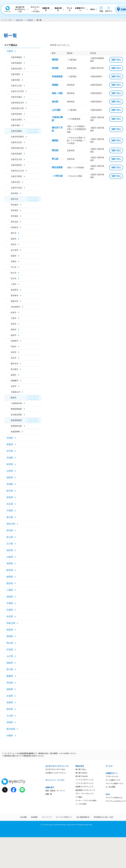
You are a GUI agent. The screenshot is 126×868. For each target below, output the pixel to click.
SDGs (108, 794)
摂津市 (14, 352)
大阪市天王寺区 (17, 91)
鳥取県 (10, 630)
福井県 (10, 550)
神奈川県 (11, 524)
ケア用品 (79, 797)
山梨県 (10, 557)
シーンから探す (81, 804)
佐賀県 (10, 696)
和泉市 (14, 324)
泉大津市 (14, 250)
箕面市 (14, 330)
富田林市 (14, 296)
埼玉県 (10, 504)
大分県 (10, 716)
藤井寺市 (14, 364)
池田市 (14, 239)
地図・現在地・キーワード (55, 791)
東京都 (10, 517)
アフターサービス (112, 776)
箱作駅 (55, 102)
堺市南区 (14, 216)
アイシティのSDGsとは (114, 797)
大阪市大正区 (16, 86)
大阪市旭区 (15, 125)
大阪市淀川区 (16, 159)
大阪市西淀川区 (17, 103)
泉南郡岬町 (15, 432)
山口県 (10, 656)
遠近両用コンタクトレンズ (85, 790)
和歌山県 (11, 623)
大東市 (14, 318)
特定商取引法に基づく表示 (104, 817)
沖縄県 (10, 736)
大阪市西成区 (16, 154)
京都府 (10, 603)
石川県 (10, 544)
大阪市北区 (15, 182)
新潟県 (10, 530)
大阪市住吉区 (16, 142)
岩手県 (10, 451)
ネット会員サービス (113, 780)
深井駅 (55, 68)
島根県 (10, 636)
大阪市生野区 (16, 120)
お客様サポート (112, 773)
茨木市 (14, 278)
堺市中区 (14, 199)
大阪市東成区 (16, 114)
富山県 (10, 537)
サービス (109, 766)
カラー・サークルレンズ (84, 793)
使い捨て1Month (82, 776)
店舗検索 (30, 20)
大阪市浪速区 (16, 97)
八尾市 (14, 284)
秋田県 (10, 464)
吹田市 (14, 244)
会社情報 (23, 817)
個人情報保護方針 (83, 817)
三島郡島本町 (16, 403)
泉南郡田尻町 (16, 426)
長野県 (10, 564)
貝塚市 (14, 261)
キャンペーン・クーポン (55, 780)
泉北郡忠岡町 (16, 415)
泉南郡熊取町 (16, 420)
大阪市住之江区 (17, 171)
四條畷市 (14, 381)
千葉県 (10, 511)
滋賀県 (10, 597)
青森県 (10, 444)
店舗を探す (19, 20)
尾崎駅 (55, 85)
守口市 (14, 267)
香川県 (10, 669)
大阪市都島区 (16, 57)
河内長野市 (15, 307)
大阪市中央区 (16, 188)
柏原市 (14, 335)
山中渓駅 (56, 110)
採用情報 (34, 817)
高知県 (10, 683)
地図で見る (116, 60)
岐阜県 (10, 570)
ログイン (109, 11)
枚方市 (14, 273)
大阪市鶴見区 (16, 165)
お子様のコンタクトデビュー (56, 773)
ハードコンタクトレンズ (84, 780)
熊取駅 (55, 60)
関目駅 (55, 150)
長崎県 (10, 702)
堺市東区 (14, 205)
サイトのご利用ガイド (64, 817)
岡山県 (10, 643)
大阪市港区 (15, 80)
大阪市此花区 (16, 69)
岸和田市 (14, 227)
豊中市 (14, 233)
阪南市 (14, 398)
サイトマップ (47, 817)
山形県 (10, 471)
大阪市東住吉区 (17, 148)
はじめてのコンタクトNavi (55, 769)
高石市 (14, 358)
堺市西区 (14, 210)
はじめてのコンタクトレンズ (57, 766)
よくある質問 (110, 787)
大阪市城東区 (16, 131)
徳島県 (10, 663)
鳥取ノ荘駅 (57, 93)
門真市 (14, 347)
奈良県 (10, 616)
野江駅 (55, 159)
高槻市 (14, 256)
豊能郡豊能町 (16, 409)
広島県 (10, 650)
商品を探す (80, 766)
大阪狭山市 (15, 392)
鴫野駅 (55, 141)
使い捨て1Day (81, 769)
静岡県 (10, 577)
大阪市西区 (15, 74)
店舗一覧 (49, 794)
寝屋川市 (14, 301)
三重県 (10, 590)
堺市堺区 (14, 193)
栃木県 (10, 491)
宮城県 (10, 458)
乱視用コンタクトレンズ (84, 786)
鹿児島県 (11, 729)
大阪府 (10, 51)
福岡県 (10, 689)
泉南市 (14, 375)
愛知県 (10, 583)
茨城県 (10, 484)
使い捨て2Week (81, 773)
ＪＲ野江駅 (57, 176)
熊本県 (10, 709)
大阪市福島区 (16, 63)
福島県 (10, 477)
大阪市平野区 (16, 176)
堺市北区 (14, 222)
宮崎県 (10, 722)
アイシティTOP (7, 20)
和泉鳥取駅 (57, 77)
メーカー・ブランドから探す (86, 800)
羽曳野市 (14, 341)
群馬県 (10, 497)
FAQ (101, 11)
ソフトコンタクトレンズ (84, 783)
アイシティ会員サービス (114, 783)
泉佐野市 (14, 290)
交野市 (14, 386)
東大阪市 (14, 369)
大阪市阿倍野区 (17, 137)
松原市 (14, 313)
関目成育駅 (57, 167)
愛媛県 (10, 676)
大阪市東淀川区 (17, 108)
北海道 (10, 438)
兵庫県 (10, 610)
